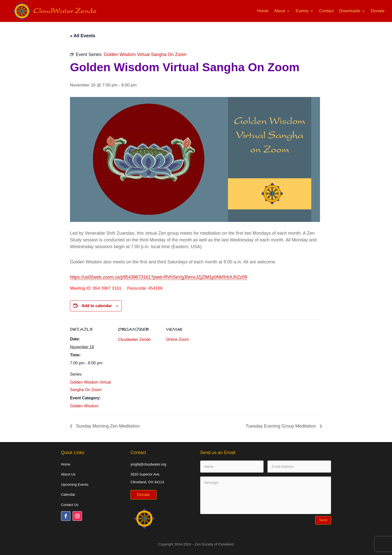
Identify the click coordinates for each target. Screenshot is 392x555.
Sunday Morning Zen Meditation (107, 426)
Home (263, 11)
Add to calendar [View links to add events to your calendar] (97, 306)
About (279, 11)
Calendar (68, 495)
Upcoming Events (75, 485)
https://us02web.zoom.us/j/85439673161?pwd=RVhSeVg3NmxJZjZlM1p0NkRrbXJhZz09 (159, 277)
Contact (326, 11)
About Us (68, 474)
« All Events (83, 36)
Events (302, 11)
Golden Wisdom (84, 406)
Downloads (350, 11)
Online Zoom (177, 339)
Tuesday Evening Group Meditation (282, 426)
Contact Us (70, 505)
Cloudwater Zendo (134, 339)
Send (323, 520)
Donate (378, 11)
